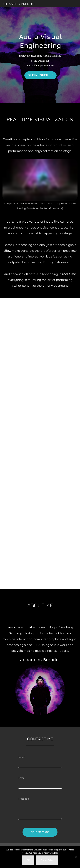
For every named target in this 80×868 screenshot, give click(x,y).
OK (28, 860)
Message (24, 799)
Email (21, 778)
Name (22, 757)
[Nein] (76, 857)
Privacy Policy (47, 860)
